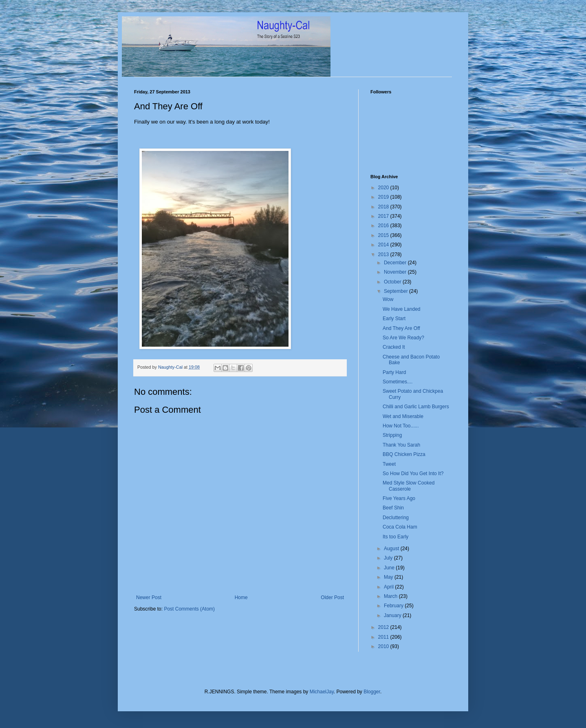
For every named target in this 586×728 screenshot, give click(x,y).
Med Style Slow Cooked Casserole (409, 486)
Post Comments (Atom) (189, 609)
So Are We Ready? (403, 338)
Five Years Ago (399, 498)
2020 (384, 188)
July (389, 558)
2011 (384, 637)
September (397, 291)
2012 (384, 627)
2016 (384, 226)
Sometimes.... (398, 382)
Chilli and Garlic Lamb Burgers (416, 407)
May (389, 577)
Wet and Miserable (403, 416)
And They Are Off (401, 328)
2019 (384, 197)
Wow (388, 299)
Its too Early (395, 537)
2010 (384, 646)
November (396, 272)
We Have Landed (402, 309)
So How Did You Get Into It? (413, 474)
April (389, 587)
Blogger (372, 692)
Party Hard (394, 372)
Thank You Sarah (401, 445)
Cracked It (394, 347)
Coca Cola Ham (400, 527)
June (390, 568)
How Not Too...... (401, 426)
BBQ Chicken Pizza (404, 454)
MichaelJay (322, 692)
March (391, 596)
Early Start (394, 319)
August (392, 549)
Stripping (392, 435)
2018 (384, 207)
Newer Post (149, 597)
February (394, 606)
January (393, 615)
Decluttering (396, 518)
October (393, 282)
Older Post (332, 597)
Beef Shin (393, 508)
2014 (384, 245)
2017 (384, 216)
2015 (384, 235)
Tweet (389, 464)
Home (241, 597)
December (396, 263)
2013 (384, 254)
